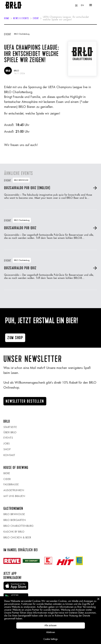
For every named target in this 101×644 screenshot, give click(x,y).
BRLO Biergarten (15, 520)
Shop (7, 449)
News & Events (21, 18)
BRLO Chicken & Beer (17, 537)
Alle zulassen (50, 625)
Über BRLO (10, 432)
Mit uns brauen (14, 496)
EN (82, 5)
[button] (91, 5)
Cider (7, 479)
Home (7, 18)
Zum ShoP (15, 338)
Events (8, 438)
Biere (7, 473)
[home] (13, 5)
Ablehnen (51, 632)
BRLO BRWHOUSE (14, 514)
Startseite (10, 427)
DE (76, 5)
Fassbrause (11, 484)
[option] (82, 5)
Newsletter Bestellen (25, 401)
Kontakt (9, 455)
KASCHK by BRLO (14, 532)
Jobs (7, 443)
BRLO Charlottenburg (19, 526)
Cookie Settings (50, 639)
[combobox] (76, 5)
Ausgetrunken (14, 490)
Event (36, 18)
